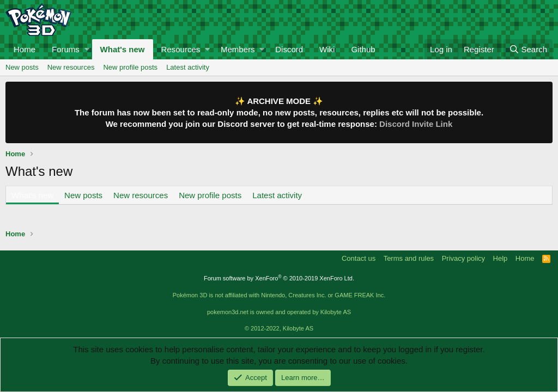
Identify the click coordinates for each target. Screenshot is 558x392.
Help (501, 258)
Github (363, 49)
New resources (71, 67)
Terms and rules (409, 258)
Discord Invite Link (416, 124)
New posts (22, 67)
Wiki (327, 49)
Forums (66, 49)
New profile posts (130, 67)
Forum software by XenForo (279, 278)
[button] (87, 49)
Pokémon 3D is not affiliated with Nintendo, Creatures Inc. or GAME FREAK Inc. (279, 295)
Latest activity (188, 67)
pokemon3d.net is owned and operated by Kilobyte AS (279, 312)
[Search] (528, 49)
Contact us (359, 258)
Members (238, 49)
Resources (181, 49)
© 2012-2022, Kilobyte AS (279, 328)
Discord (289, 49)
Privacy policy (463, 258)
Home (25, 49)
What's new (123, 49)
